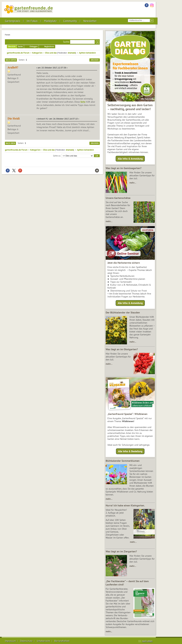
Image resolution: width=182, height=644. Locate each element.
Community (70, 21)
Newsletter (90, 21)
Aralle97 (13, 67)
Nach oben (10, 143)
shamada (72, 53)
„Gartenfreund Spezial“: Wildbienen (127, 414)
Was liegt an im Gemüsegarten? (124, 168)
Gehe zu (57, 155)
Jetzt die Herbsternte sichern (124, 263)
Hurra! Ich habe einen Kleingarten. (125, 505)
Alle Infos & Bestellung (130, 451)
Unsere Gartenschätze (118, 198)
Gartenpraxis (13, 21)
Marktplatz (50, 21)
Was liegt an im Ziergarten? (121, 551)
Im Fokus (32, 21)
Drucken (95, 60)
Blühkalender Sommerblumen (123, 461)
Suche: (66, 42)
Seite (83, 102)
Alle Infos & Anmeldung (130, 159)
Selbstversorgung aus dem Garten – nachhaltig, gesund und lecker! (130, 107)
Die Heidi (14, 118)
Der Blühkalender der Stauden (123, 312)
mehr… (133, 183)
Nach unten (11, 60)
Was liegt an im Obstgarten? (122, 349)
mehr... (109, 631)
